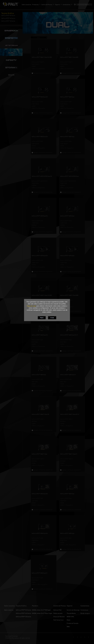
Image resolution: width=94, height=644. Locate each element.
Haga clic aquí (31, 306)
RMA (68, 627)
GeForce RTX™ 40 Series (23, 613)
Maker (69, 620)
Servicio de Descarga (73, 610)
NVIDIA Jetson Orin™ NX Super (41, 610)
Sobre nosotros (9, 610)
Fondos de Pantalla (73, 623)
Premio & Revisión (59, 617)
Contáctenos (84, 610)
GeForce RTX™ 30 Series (23, 617)
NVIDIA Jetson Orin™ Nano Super (42, 613)
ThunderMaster (71, 613)
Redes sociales (58, 613)
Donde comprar (85, 613)
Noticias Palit (57, 610)
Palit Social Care (58, 620)
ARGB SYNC (70, 617)
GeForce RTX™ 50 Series (23, 610)
